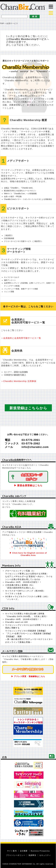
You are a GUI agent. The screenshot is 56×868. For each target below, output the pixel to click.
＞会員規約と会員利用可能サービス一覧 (21, 338)
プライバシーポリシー (16, 855)
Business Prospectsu (40, 851)
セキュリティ (45, 855)
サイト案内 (12, 851)
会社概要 (24, 851)
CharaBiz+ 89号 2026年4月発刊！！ (23, 582)
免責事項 (32, 855)
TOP (2, 23)
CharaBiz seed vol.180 (16, 622)
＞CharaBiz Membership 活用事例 (19, 381)
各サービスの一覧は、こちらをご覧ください (28, 306)
